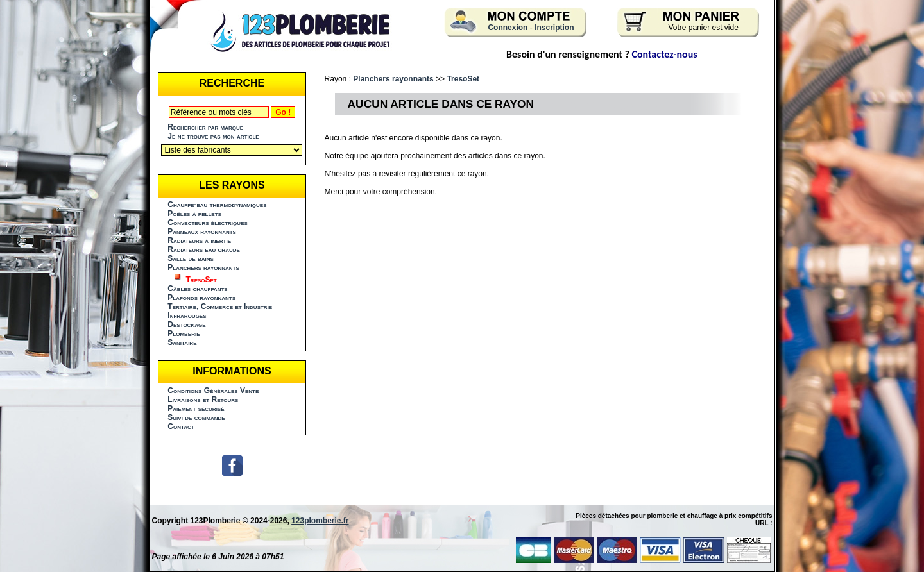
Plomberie (184, 333)
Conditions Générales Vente (213, 391)
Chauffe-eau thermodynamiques (217, 205)
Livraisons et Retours (203, 400)
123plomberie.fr (320, 521)
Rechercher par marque (205, 127)
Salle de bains (191, 258)
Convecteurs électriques (207, 223)
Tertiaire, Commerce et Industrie (220, 307)
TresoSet (463, 79)
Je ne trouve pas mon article (213, 136)
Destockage (186, 324)
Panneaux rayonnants (202, 231)
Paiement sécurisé (196, 408)
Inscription (554, 28)
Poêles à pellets (194, 214)
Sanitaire (182, 342)
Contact (181, 426)
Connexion (508, 28)
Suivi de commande (196, 417)
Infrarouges (187, 315)
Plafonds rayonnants (201, 298)
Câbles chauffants (197, 289)
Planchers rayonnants (203, 267)
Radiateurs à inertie (199, 240)
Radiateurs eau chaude (204, 249)
